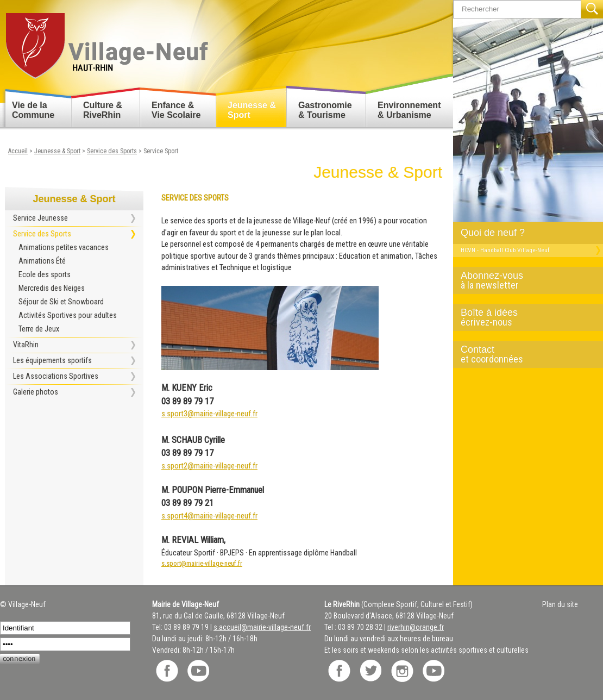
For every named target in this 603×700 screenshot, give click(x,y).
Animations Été (42, 261)
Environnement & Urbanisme (409, 110)
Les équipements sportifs (52, 360)
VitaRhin (26, 345)
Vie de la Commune (33, 110)
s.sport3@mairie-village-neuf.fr (209, 414)
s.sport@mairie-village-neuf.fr (202, 563)
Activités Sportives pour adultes (68, 315)
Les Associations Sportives (56, 376)
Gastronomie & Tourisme (325, 110)
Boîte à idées (524, 317)
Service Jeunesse (40, 218)
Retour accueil (106, 42)
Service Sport (161, 151)
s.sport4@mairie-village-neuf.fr (209, 516)
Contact (524, 354)
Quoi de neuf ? (493, 233)
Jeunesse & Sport (252, 110)
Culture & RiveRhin (103, 110)
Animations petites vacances (64, 247)
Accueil (18, 151)
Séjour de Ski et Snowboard (61, 302)
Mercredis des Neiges (52, 288)
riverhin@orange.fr (416, 627)
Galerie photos (36, 392)
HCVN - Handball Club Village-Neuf (505, 250)
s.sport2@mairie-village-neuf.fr (209, 466)
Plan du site (560, 604)
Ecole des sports (45, 274)
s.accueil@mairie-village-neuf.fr (262, 627)
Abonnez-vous (524, 280)
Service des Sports (112, 151)
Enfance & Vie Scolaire (176, 110)
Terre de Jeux (39, 329)
